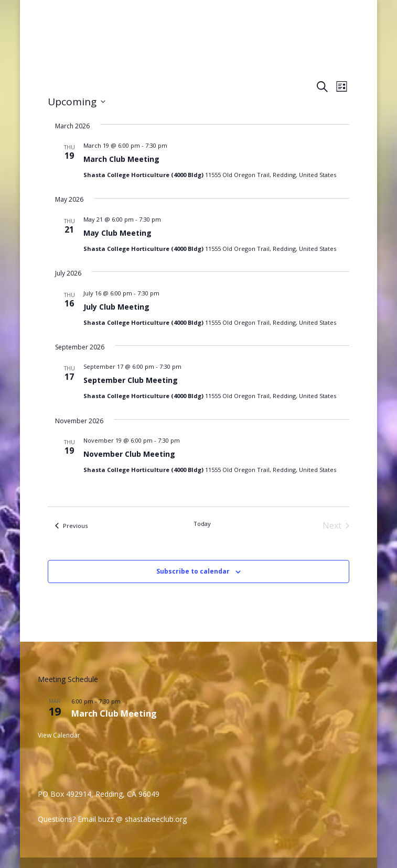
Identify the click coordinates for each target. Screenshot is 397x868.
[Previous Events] (71, 525)
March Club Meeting (121, 159)
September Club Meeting (131, 380)
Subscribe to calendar (193, 571)
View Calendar (59, 735)
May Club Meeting (117, 233)
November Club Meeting (129, 454)
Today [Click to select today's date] (202, 524)
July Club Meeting (116, 307)
